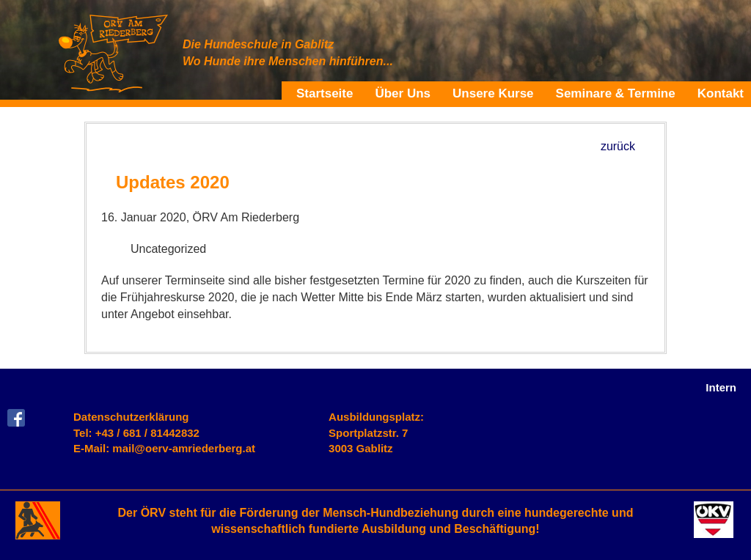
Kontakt (721, 93)
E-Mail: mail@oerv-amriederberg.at (164, 448)
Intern (721, 387)
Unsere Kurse (493, 93)
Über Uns (403, 93)
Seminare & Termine (616, 93)
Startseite (325, 93)
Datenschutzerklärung (131, 417)
